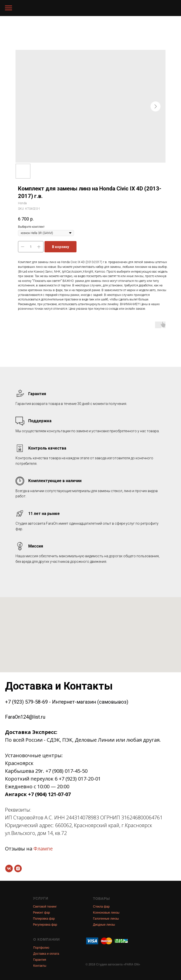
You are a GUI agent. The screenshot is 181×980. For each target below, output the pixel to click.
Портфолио (41, 948)
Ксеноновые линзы (106, 913)
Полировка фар (44, 919)
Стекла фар (101, 907)
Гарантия (40, 960)
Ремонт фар (41, 913)
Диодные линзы (104, 925)
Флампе (43, 849)
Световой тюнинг (45, 907)
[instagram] (18, 868)
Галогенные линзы (106, 919)
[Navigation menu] (8, 8)
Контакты (40, 966)
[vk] (9, 868)
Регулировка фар (45, 925)
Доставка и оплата (46, 954)
